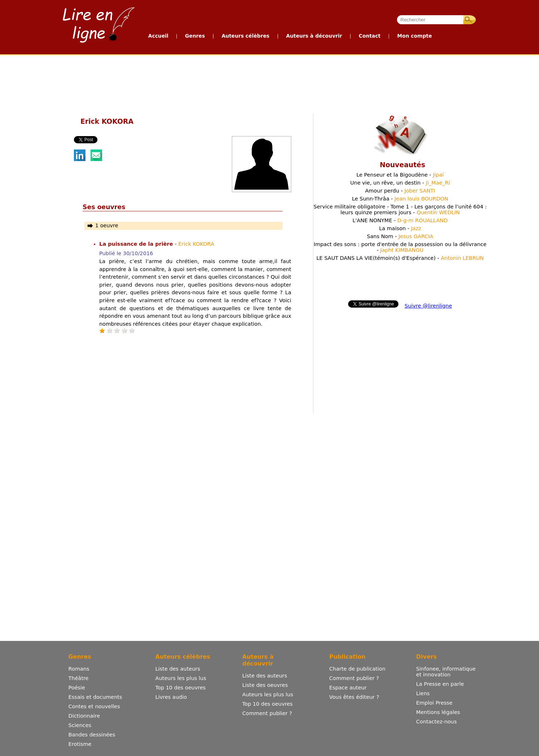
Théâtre (79, 678)
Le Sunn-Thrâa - (400, 199)
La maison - (400, 228)
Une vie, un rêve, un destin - (400, 183)
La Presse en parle (440, 684)
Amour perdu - (400, 191)
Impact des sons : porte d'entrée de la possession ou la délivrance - (400, 247)
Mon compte (414, 36)
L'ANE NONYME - (400, 220)
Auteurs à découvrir (314, 36)
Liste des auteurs (178, 669)
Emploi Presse (434, 703)
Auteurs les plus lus (181, 678)
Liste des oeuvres (265, 685)
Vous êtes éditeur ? (354, 697)
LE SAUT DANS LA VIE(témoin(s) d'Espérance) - (400, 258)
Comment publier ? (267, 713)
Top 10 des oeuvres (181, 688)
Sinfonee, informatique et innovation (446, 672)
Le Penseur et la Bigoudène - (400, 175)
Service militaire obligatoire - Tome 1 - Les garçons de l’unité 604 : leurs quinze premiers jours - (400, 210)
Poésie (77, 688)
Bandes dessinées (92, 735)
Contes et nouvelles (94, 706)
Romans (79, 669)
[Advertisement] (269, 83)
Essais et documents (95, 697)
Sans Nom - (400, 236)
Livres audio (171, 697)
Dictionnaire (84, 716)
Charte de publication (357, 669)
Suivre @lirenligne (428, 306)
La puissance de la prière (137, 244)
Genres (195, 36)
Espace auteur (348, 688)
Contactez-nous (436, 722)
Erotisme (80, 744)
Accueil (158, 36)
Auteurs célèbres (246, 36)
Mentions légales (438, 712)
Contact (369, 36)
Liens (423, 693)
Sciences (80, 725)
